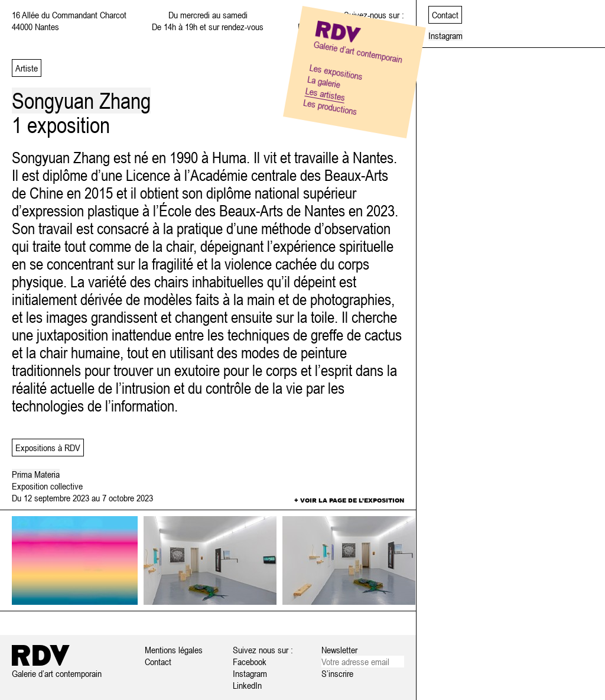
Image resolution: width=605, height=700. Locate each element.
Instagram (250, 673)
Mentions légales (174, 650)
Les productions (330, 107)
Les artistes (326, 94)
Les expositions (336, 72)
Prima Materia (36, 474)
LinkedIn (247, 685)
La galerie (324, 81)
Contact (158, 662)
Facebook (250, 662)
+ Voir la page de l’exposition (349, 500)
